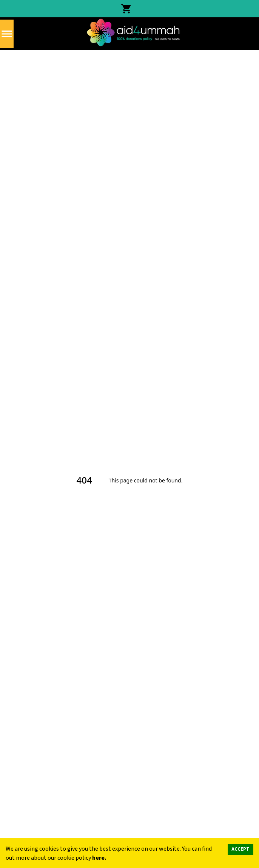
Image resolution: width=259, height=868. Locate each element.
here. (99, 858)
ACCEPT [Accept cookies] (240, 849)
